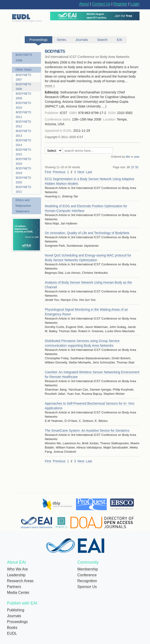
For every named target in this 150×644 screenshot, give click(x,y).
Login (135, 4)
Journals (14, 616)
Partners (14, 587)
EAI (120, 40)
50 (137, 167)
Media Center (18, 592)
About (84, 4)
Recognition (87, 581)
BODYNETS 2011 (23, 115)
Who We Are (17, 569)
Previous (59, 172)
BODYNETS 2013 (23, 133)
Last (89, 172)
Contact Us (101, 4)
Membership (88, 569)
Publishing (16, 610)
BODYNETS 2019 (23, 171)
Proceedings (17, 622)
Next (81, 172)
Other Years (23, 69)
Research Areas (20, 581)
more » (50, 86)
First (48, 172)
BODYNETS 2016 (23, 161)
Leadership (16, 575)
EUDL (12, 633)
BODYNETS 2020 (23, 180)
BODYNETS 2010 (23, 105)
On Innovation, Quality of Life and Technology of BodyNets (87, 233)
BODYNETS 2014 (23, 143)
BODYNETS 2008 (24, 58)
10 (128, 167)
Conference (87, 575)
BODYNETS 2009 (23, 96)
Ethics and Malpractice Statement (23, 206)
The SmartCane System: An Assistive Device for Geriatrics (87, 431)
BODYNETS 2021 (23, 189)
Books (12, 628)
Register (120, 4)
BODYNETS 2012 (23, 124)
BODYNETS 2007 (23, 77)
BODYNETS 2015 (23, 152)
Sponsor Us (87, 587)
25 (132, 167)
